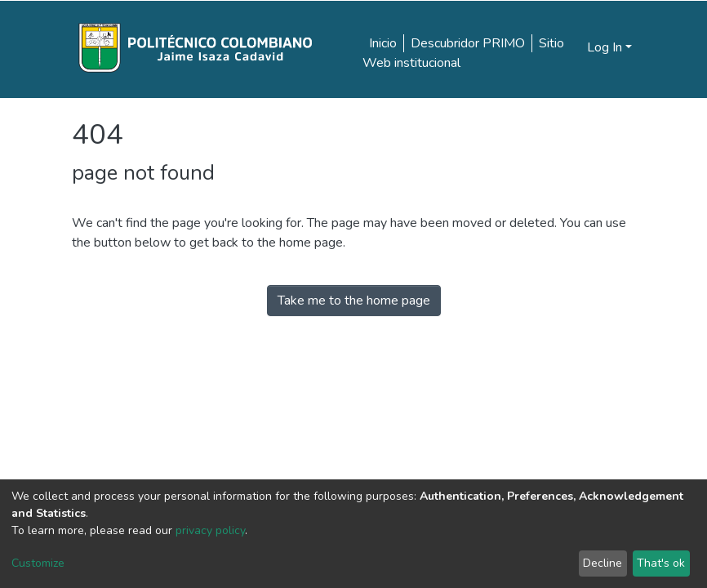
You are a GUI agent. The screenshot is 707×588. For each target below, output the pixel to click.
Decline (603, 563)
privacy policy (210, 530)
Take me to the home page (354, 301)
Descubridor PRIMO (468, 43)
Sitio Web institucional (463, 53)
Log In (605, 47)
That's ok (661, 563)
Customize (38, 563)
